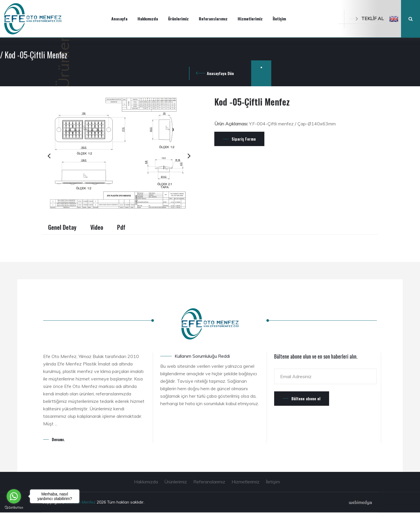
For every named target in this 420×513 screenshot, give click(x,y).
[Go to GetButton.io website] (14, 507)
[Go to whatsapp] (14, 496)
